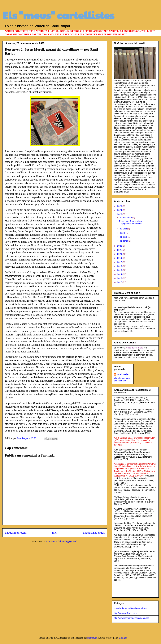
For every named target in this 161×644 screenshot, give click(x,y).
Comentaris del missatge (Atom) (62, 541)
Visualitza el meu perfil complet (122, 380)
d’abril (123, 233)
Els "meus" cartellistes (58, 15)
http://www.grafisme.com (125, 613)
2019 (120, 258)
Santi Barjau (123, 374)
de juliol (123, 229)
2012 (120, 282)
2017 (120, 262)
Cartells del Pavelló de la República (130, 608)
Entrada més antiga (94, 533)
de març (124, 237)
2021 (120, 250)
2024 (120, 210)
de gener (124, 241)
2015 (120, 270)
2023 (120, 214)
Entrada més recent (16, 533)
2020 (120, 254)
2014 (120, 274)
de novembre (126, 218)
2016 (120, 266)
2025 (120, 206)
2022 (120, 246)
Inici (55, 533)
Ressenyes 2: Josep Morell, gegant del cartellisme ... (132, 222)
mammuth (92, 638)
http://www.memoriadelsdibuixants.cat (131, 618)
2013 (120, 278)
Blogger (123, 638)
